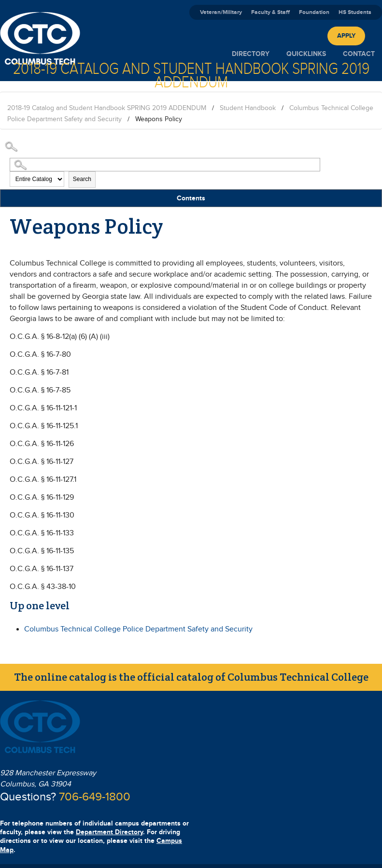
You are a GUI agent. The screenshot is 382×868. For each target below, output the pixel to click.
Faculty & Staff (270, 12)
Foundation (314, 12)
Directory (251, 54)
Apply (346, 36)
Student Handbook (248, 108)
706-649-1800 (95, 797)
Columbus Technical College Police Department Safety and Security (138, 629)
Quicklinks (306, 54)
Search (82, 179)
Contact (359, 54)
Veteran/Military (221, 12)
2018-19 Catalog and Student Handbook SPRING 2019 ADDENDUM (107, 108)
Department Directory (109, 832)
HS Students (355, 12)
